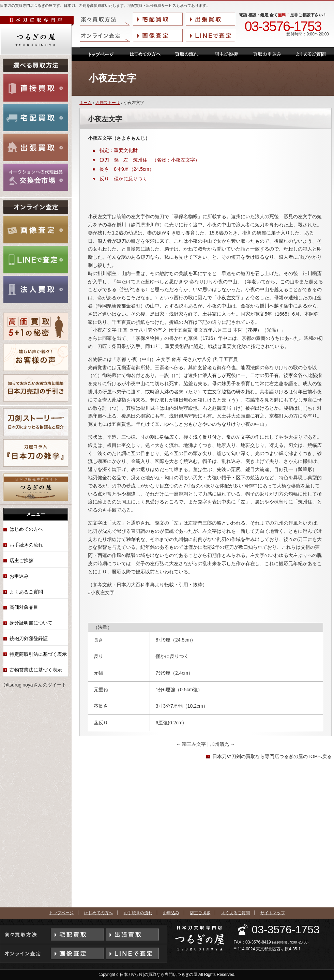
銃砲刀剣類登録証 (29, 638)
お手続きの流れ (26, 545)
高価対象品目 (24, 607)
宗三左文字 (192, 744)
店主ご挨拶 (21, 560)
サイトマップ (273, 913)
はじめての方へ (26, 529)
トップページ (61, 913)
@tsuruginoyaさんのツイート (35, 685)
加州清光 (223, 744)
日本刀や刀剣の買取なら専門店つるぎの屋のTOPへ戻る (272, 756)
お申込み (19, 576)
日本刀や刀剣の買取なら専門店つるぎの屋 (158, 975)
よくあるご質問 (26, 592)
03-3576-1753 (283, 27)
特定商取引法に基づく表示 (38, 654)
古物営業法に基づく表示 (36, 670)
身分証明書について (31, 623)
